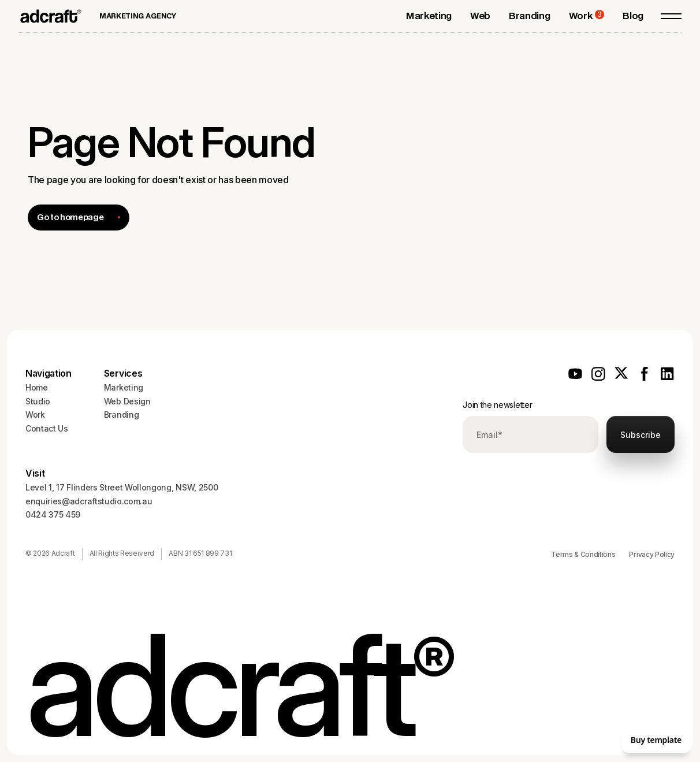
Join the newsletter (497, 405)
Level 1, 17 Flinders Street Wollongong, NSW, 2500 (122, 487)
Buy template (656, 740)
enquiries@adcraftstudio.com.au (89, 501)
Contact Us (47, 428)
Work (35, 415)
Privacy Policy (652, 554)
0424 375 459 (53, 514)
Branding (121, 415)
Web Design (127, 401)
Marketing (124, 387)
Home (37, 387)
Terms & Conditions (583, 554)
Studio (38, 401)
